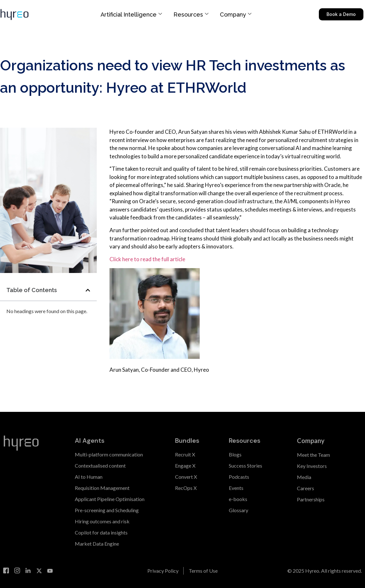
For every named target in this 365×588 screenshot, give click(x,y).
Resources (191, 14)
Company (236, 14)
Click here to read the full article (147, 259)
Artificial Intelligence (131, 14)
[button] (88, 290)
